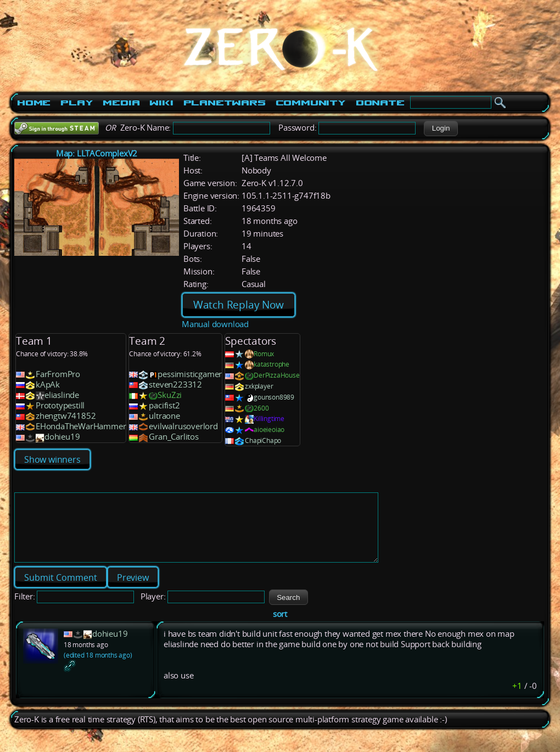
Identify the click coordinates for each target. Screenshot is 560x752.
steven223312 (175, 385)
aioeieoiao (269, 430)
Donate (380, 103)
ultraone (164, 416)
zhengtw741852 (66, 416)
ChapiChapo (263, 440)
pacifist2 (164, 405)
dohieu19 (62, 437)
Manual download (215, 324)
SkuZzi (170, 395)
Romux (264, 354)
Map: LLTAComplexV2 (97, 153)
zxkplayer (259, 386)
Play (77, 103)
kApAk (48, 385)
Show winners (52, 459)
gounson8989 (274, 397)
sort (280, 627)
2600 (261, 408)
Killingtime (269, 419)
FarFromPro (58, 374)
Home (34, 103)
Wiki (161, 103)
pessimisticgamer (190, 374)
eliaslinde (62, 395)
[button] (441, 128)
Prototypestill (60, 405)
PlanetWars (225, 103)
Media (121, 103)
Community (311, 103)
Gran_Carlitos (173, 437)
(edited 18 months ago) (98, 668)
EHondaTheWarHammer (81, 426)
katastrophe (271, 364)
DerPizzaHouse (276, 375)
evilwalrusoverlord (183, 426)
